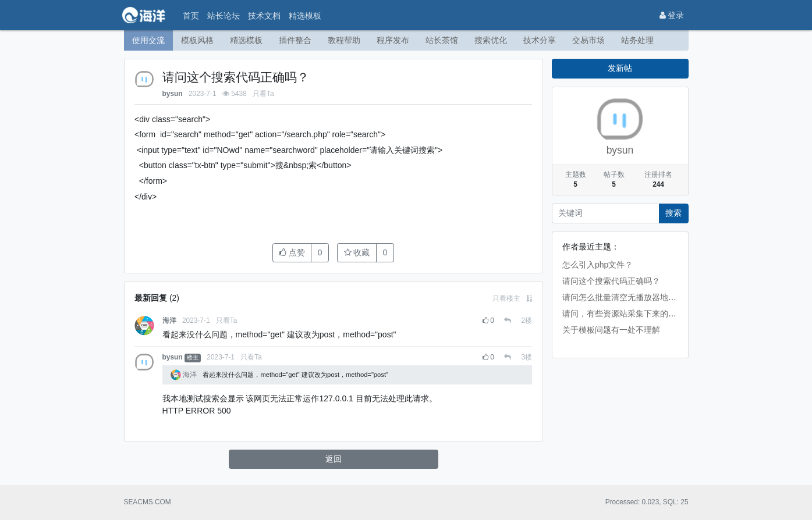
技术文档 (264, 16)
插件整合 (295, 40)
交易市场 (588, 40)
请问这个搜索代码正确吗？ (611, 281)
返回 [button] (334, 459)
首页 (191, 16)
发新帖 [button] (620, 68)
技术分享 (540, 40)
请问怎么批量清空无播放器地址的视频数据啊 (644, 297)
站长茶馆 (442, 40)
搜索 (673, 213)
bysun (173, 94)
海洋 (169, 320)
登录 (672, 15)
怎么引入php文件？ (598, 265)
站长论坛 (224, 16)
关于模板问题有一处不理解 (611, 330)
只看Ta (263, 94)
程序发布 (393, 40)
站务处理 (637, 40)
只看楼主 (506, 298)
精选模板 (305, 16)
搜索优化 (491, 40)
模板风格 (197, 40)
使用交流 (148, 40)
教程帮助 (344, 40)
